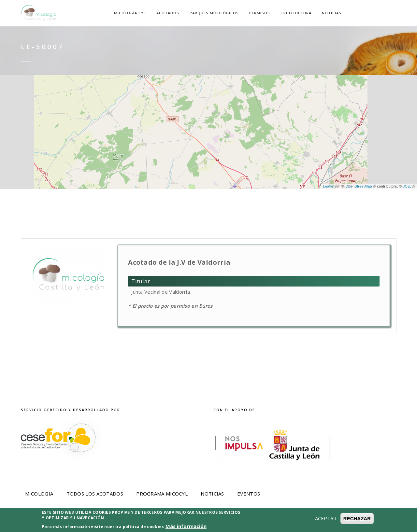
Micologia (39, 494)
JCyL (409, 186)
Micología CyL (130, 13)
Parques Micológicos (214, 13)
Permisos (260, 13)
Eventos (249, 494)
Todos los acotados (95, 494)
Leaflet (331, 186)
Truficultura (296, 13)
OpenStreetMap (361, 186)
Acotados (168, 13)
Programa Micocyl (162, 494)
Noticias (332, 13)
